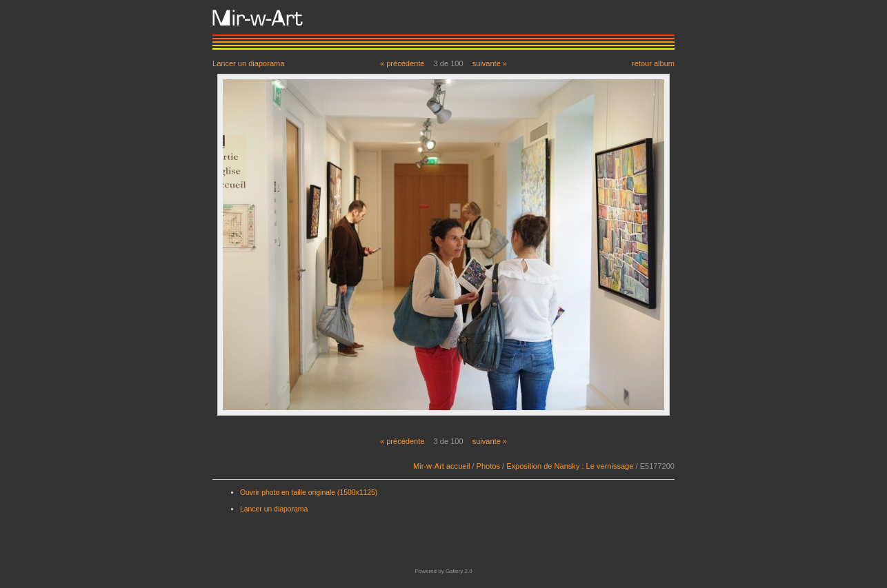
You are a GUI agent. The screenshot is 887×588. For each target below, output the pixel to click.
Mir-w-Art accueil (441, 466)
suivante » (490, 63)
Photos (488, 466)
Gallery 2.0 (459, 571)
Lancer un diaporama (248, 63)
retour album (653, 63)
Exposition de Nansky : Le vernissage (570, 466)
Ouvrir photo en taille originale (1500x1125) (309, 493)
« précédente (402, 63)
